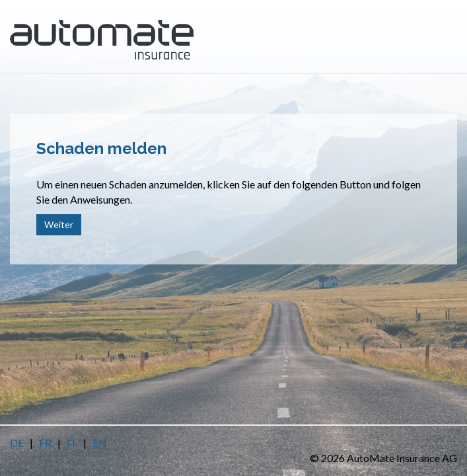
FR (45, 443)
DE (17, 443)
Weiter (59, 224)
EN (100, 443)
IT (72, 443)
